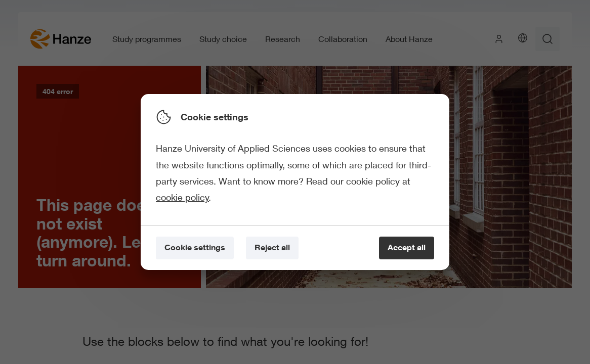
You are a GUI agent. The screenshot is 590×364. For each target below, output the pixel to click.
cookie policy (182, 197)
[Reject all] (272, 248)
